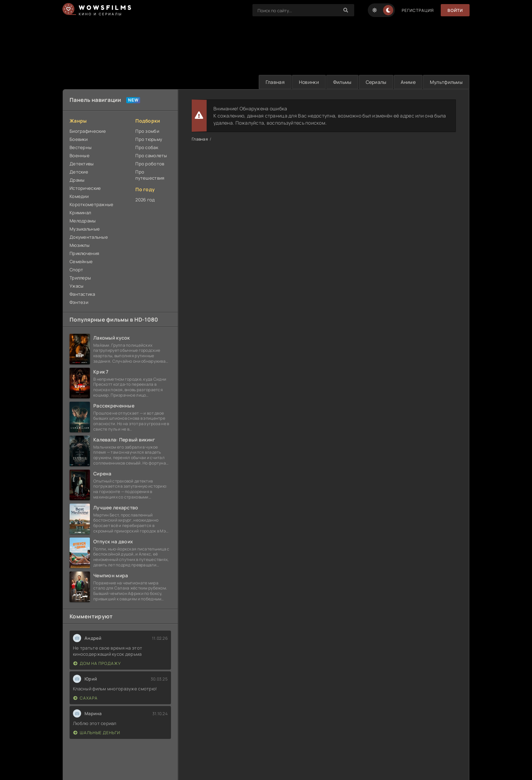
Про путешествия (150, 175)
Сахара (85, 698)
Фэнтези (79, 302)
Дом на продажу (97, 663)
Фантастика (82, 294)
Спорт (76, 270)
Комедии (79, 196)
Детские (79, 172)
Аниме (408, 82)
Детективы (82, 164)
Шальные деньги (97, 733)
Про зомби (147, 131)
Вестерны (81, 147)
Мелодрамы (83, 221)
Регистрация (418, 10)
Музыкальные (85, 229)
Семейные (81, 261)
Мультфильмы (446, 82)
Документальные (89, 237)
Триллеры (80, 278)
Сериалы (376, 82)
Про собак (147, 147)
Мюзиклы (80, 245)
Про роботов (150, 164)
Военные (80, 156)
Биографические (88, 131)
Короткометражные (91, 204)
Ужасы (77, 286)
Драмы (77, 180)
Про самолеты (151, 156)
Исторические (85, 188)
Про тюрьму (149, 139)
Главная (275, 82)
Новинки (309, 82)
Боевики (79, 139)
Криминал (80, 213)
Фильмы (342, 82)
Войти (455, 10)
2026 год (145, 200)
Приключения (84, 253)
